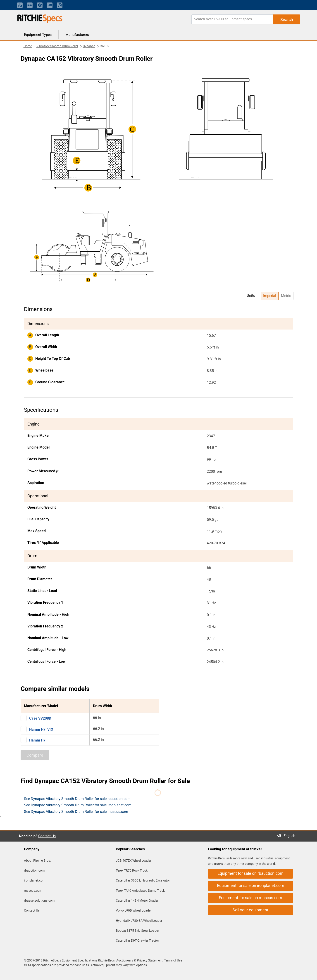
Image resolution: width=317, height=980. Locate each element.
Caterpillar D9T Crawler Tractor (137, 940)
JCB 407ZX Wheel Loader (134, 861)
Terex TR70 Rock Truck (132, 870)
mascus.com (33, 891)
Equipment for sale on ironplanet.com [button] (251, 885)
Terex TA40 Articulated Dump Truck (140, 891)
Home (28, 46)
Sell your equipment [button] (250, 910)
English (291, 836)
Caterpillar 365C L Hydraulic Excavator (143, 880)
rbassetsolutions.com (39, 900)
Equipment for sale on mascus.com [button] (250, 898)
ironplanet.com (35, 880)
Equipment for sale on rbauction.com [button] (250, 873)
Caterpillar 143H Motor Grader (137, 900)
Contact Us (47, 836)
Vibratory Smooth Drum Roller (57, 46)
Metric (286, 296)
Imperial (270, 296)
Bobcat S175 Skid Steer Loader (137, 931)
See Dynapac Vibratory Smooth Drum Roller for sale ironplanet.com (78, 805)
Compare (35, 755)
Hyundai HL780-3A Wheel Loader (139, 921)
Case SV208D (40, 718)
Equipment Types (38, 35)
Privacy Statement (150, 960)
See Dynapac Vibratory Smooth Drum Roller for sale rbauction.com (77, 799)
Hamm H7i (38, 740)
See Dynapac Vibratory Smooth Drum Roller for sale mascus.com (76, 812)
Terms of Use (173, 960)
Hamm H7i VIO (41, 729)
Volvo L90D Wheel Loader (134, 910)
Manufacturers (77, 35)
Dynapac (89, 46)
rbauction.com (34, 870)
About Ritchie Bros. (37, 861)
